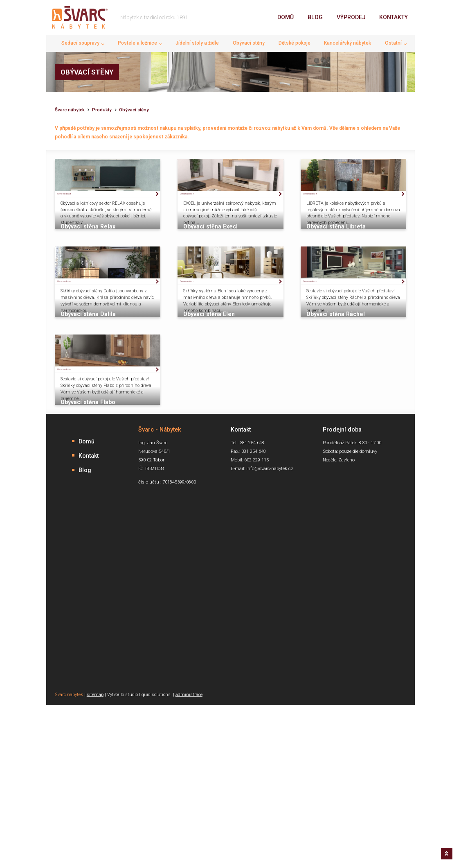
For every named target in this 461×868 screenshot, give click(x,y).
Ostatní (393, 43)
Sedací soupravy (80, 43)
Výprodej (351, 17)
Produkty (102, 110)
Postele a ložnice (137, 43)
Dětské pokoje (295, 43)
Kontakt (89, 610)
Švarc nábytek (70, 110)
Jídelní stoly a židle (197, 43)
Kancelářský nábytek (347, 43)
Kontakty (394, 17)
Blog (315, 17)
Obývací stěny (249, 43)
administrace (189, 849)
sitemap (95, 849)
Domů (286, 17)
